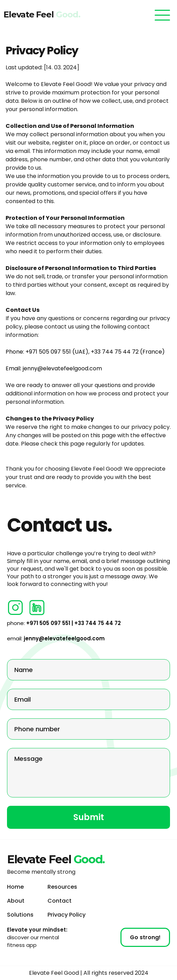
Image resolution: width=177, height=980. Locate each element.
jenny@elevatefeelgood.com (62, 368)
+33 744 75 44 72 (115, 352)
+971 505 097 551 (48, 352)
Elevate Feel (53, 14)
